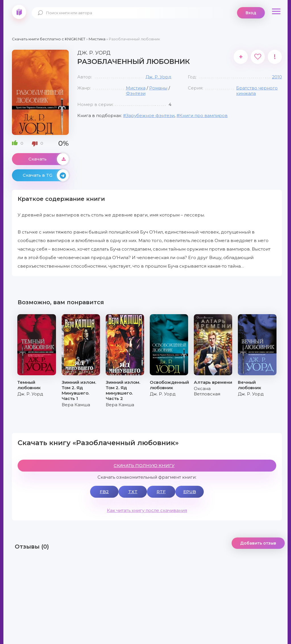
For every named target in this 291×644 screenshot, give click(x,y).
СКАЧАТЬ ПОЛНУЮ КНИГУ (144, 465)
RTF (161, 492)
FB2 (104, 492)
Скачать (49, 159)
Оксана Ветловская (207, 391)
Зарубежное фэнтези (150, 115)
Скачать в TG (46, 175)
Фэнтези (136, 93)
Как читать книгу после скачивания (147, 510)
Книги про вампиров (203, 115)
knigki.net (19, 12)
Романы (158, 88)
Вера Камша (76, 405)
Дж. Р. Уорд (158, 77)
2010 (277, 77)
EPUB (190, 492)
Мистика (136, 88)
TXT (133, 492)
